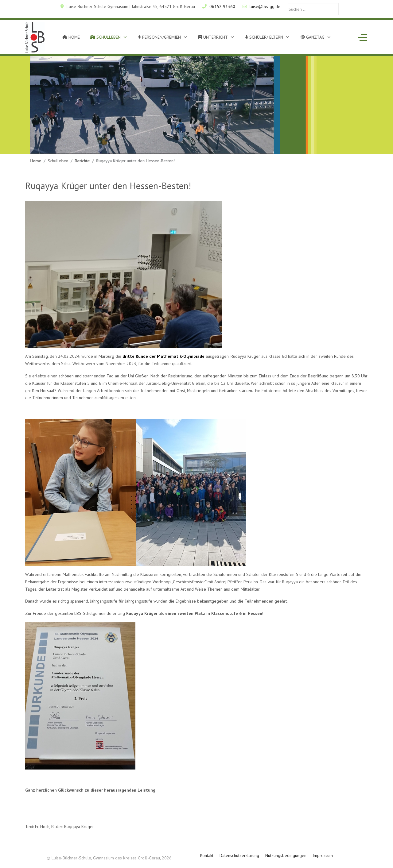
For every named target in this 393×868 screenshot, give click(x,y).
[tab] (190, 141)
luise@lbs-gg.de (265, 6)
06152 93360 (222, 6)
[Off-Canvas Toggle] (363, 37)
